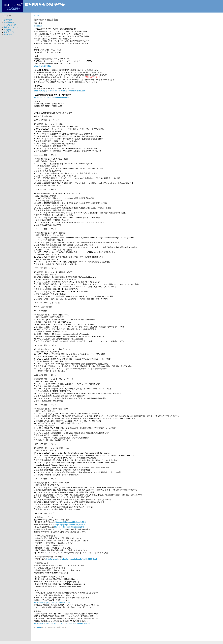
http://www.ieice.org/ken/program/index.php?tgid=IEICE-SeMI (72, 559)
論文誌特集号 (9, 22)
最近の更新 (8, 35)
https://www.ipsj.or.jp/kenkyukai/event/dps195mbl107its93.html (60, 91)
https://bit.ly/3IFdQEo (42, 66)
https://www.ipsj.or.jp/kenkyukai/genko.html (52, 602)
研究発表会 (8, 20)
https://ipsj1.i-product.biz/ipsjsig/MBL (70, 525)
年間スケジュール (11, 27)
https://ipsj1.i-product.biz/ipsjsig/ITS (69, 527)
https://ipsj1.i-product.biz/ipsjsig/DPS (70, 522)
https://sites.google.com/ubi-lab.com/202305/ (52, 97)
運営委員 (7, 30)
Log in (38, 627)
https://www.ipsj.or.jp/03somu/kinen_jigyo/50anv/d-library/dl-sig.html (62, 623)
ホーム (36, 15)
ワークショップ (10, 25)
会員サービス (9, 32)
